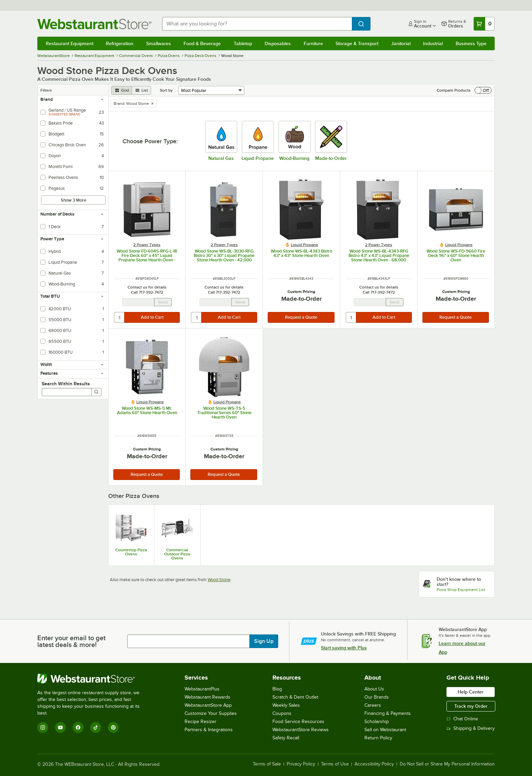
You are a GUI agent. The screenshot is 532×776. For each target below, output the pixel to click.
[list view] (141, 90)
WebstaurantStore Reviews (301, 730)
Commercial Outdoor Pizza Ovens (177, 554)
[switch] (483, 90)
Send (163, 302)
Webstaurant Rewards (207, 697)
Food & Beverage (202, 43)
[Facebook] (78, 727)
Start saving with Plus (344, 648)
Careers (373, 705)
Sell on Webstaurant (385, 730)
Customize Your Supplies (211, 713)
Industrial (433, 43)
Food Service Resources (298, 722)
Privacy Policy (301, 764)
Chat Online (462, 719)
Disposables (278, 43)
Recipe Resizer (201, 722)
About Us (374, 689)
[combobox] (257, 24)
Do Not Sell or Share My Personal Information (447, 764)
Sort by (166, 90)
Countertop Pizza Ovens (131, 552)
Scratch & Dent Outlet (295, 697)
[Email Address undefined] (138, 302)
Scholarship (377, 722)
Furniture (313, 43)
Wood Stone (219, 580)
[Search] (96, 392)
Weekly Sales (286, 705)
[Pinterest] (113, 727)
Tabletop (243, 43)
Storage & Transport (357, 43)
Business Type (471, 43)
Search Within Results (66, 384)
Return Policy (378, 738)
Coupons (282, 713)
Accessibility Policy (374, 764)
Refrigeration (120, 43)
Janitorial (401, 43)
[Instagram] (43, 727)
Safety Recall (286, 738)
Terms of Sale (267, 764)
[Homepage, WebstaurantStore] (94, 24)
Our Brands (377, 697)
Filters (46, 90)
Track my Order (471, 706)
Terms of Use (335, 764)
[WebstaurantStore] (93, 679)
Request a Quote (301, 317)
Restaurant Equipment (70, 43)
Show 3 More (73, 200)
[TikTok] (96, 727)
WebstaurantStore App (208, 705)
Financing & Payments (388, 713)
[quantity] (120, 317)
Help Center (471, 692)
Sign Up (264, 641)
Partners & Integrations (209, 730)
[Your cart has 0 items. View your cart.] (484, 24)
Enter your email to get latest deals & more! (71, 641)
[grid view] (122, 90)
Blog (277, 689)
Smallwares (159, 43)
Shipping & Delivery (471, 728)
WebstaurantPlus (202, 689)
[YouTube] (60, 727)
